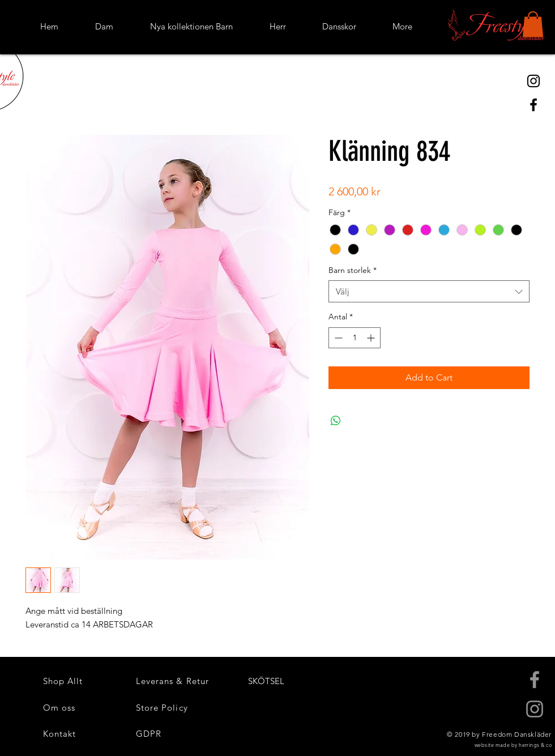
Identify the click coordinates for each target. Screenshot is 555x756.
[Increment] (372, 338)
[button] (533, 24)
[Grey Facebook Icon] (535, 680)
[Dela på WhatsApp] (336, 421)
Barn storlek (353, 270)
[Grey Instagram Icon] (535, 709)
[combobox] (429, 291)
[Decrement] (337, 338)
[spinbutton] (355, 338)
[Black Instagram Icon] (533, 81)
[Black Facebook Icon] (533, 105)
